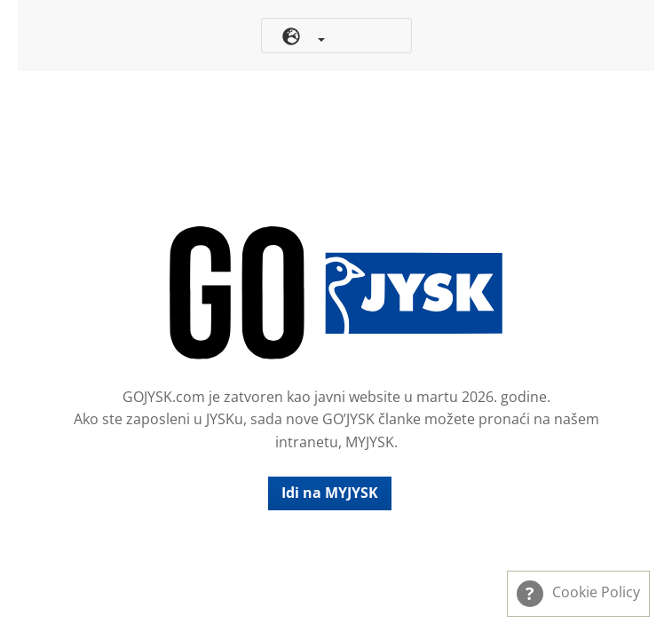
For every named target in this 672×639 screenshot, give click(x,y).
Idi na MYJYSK (330, 493)
